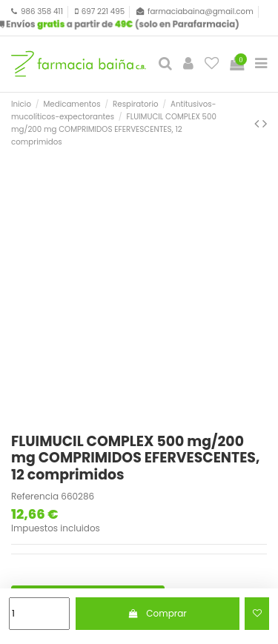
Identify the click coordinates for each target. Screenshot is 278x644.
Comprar (158, 613)
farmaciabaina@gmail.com (201, 11)
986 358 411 (42, 11)
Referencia (35, 497)
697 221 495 (103, 11)
